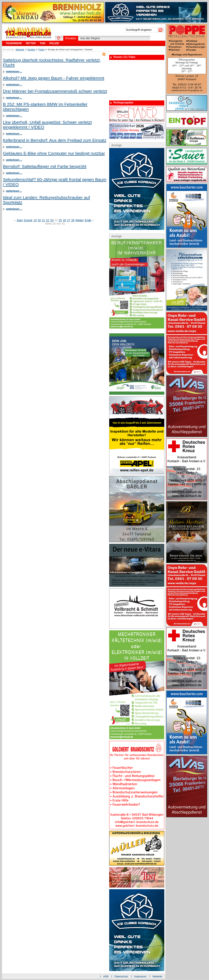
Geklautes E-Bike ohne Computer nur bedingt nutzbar (54, 153)
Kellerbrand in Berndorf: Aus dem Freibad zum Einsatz (55, 140)
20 (39, 220)
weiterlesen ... (14, 72)
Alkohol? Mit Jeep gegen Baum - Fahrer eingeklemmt (54, 78)
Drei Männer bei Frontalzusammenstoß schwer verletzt (55, 91)
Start (20, 220)
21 (43, 220)
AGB (106, 977)
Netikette (157, 977)
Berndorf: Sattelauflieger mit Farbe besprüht (45, 166)
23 (52, 220)
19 (35, 220)
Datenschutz (121, 977)
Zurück (28, 220)
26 (64, 220)
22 (48, 220)
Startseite (20, 50)
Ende (88, 220)
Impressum (140, 977)
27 (69, 220)
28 (73, 220)
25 (60, 220)
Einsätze (31, 50)
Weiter (80, 220)
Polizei (42, 50)
